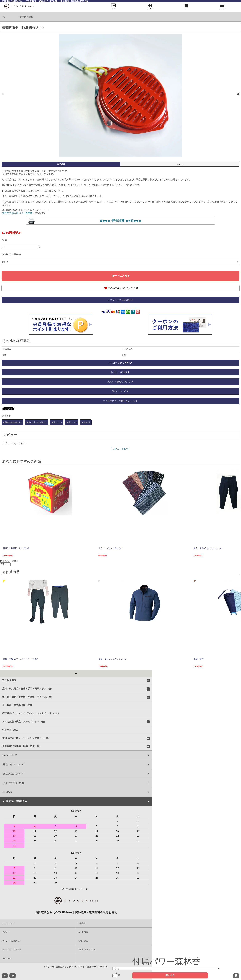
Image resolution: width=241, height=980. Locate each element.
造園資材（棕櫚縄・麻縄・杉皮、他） (22, 746)
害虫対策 (86, 422)
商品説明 (61, 164)
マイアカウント (8, 923)
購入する (170, 975)
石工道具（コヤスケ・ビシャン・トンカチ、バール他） (31, 713)
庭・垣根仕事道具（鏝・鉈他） (18, 705)
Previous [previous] (3, 94)
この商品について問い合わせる (120, 401)
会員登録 (82, 923)
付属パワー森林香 (12, 254)
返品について (120, 391)
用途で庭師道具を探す (12, 422)
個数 (5, 240)
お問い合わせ (83, 941)
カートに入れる (121, 276)
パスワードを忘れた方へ (12, 941)
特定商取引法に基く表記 (12, 950)
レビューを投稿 (120, 372)
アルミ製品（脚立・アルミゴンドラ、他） (24, 721)
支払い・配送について (120, 382)
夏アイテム (57, 422)
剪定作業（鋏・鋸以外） (37, 422)
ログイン (6, 932)
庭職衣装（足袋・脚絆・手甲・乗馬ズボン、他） (28, 689)
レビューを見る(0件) (120, 363)
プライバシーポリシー (87, 950)
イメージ (180, 164)
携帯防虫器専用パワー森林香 (17, 213)
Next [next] (238, 94)
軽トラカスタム (10, 730)
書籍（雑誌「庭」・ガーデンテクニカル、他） (27, 738)
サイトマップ (7, 958)
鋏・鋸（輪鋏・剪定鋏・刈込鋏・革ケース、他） (28, 697)
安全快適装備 (9, 680)
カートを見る (83, 932)
